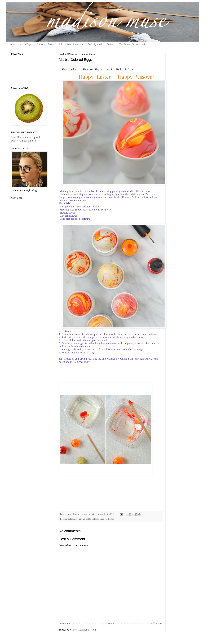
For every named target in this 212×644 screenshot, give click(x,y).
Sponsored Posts (45, 44)
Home (12, 44)
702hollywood (95, 44)
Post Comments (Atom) (85, 630)
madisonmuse (29, 141)
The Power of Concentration (133, 44)
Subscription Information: (71, 44)
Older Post (157, 624)
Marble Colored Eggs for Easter (99, 519)
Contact (110, 44)
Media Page (26, 44)
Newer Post (66, 624)
